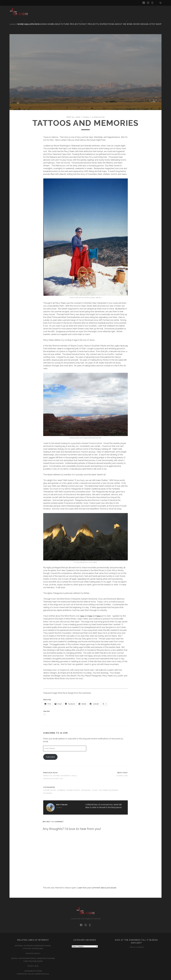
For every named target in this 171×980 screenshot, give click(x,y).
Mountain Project (33, 942)
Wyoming (48, 781)
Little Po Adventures (33, 937)
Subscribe (50, 745)
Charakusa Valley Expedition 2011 (33, 962)
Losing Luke (122, 764)
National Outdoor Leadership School (33, 934)
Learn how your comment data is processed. (97, 876)
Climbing (61, 778)
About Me (156, 10)
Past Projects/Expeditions (134, 10)
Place (95, 778)
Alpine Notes (99, 105)
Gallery (70, 10)
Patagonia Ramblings (88, 10)
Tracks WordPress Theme (75, 977)
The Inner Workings (109, 778)
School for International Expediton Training (33, 947)
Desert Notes (73, 778)
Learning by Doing (33, 959)
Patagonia (86, 778)
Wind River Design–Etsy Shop (147, 13)
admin (85, 105)
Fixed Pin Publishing (33, 949)
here (82, 604)
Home (61, 10)
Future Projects (109, 10)
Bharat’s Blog (33, 954)
